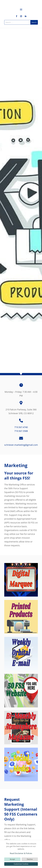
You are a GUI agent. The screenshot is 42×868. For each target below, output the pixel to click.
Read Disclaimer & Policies (21, 853)
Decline (30, 859)
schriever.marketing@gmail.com (21, 445)
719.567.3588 (21, 431)
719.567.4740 (21, 427)
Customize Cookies (21, 864)
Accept (12, 859)
